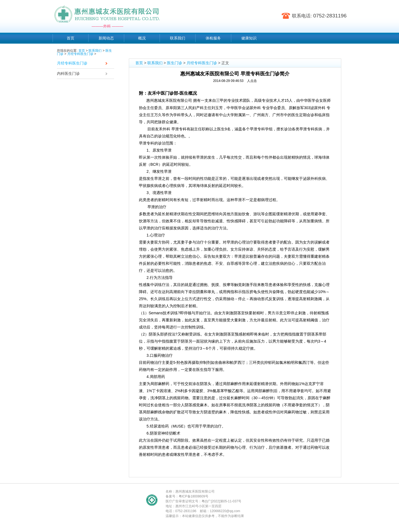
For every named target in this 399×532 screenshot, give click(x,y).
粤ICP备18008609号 (194, 496)
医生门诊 (175, 63)
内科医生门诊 (83, 74)
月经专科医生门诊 (80, 54)
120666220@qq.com (225, 511)
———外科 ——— (108, 26)
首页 (82, 51)
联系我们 (95, 51)
